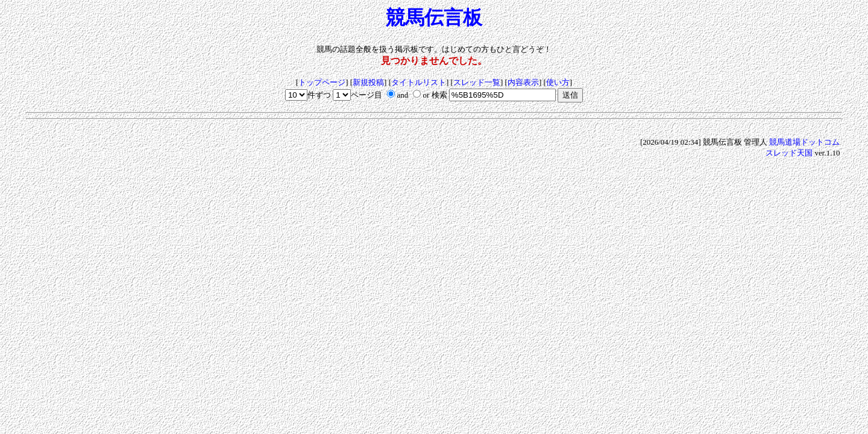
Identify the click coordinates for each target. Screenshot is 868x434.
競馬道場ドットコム (804, 142)
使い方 (558, 82)
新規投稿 (368, 82)
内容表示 (523, 82)
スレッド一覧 (477, 82)
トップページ (322, 82)
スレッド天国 (789, 153)
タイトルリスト (419, 82)
